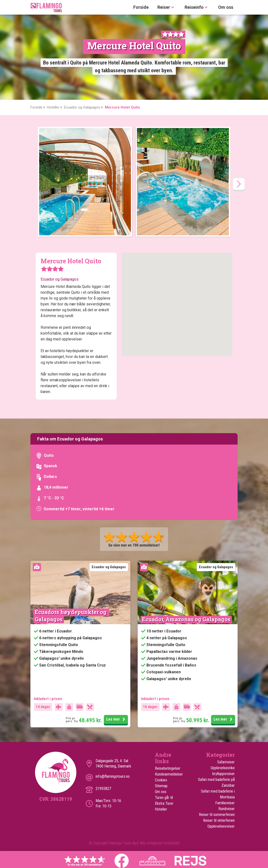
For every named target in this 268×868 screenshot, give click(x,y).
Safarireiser (226, 762)
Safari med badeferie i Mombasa (218, 794)
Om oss (226, 7)
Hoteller (161, 809)
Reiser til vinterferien (219, 820)
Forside (141, 7)
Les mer (116, 720)
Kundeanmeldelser (169, 774)
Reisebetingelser (168, 768)
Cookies (161, 780)
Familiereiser (225, 803)
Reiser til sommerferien (217, 815)
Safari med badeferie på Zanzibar (216, 782)
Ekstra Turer (164, 803)
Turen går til (164, 798)
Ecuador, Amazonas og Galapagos (186, 619)
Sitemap (161, 786)
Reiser (167, 7)
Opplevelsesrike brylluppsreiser (223, 771)
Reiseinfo (197, 7)
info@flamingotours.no (113, 776)
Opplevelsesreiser (221, 826)
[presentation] (239, 184)
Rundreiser (227, 809)
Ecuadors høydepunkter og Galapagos (71, 616)
